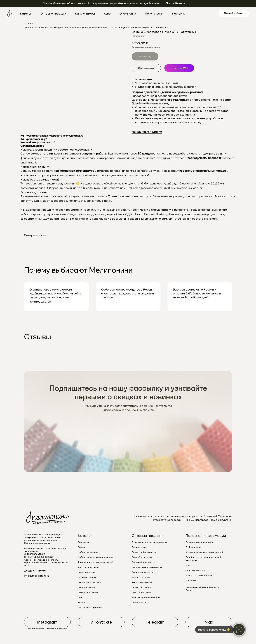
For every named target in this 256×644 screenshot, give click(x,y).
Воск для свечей (86, 587)
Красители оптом (141, 577)
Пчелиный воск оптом (143, 562)
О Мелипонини (193, 547)
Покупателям (154, 14)
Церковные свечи (87, 577)
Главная (28, 28)
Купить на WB (179, 68)
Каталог (26, 14)
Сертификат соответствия (146, 47)
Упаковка (83, 602)
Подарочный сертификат (91, 607)
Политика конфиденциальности (202, 587)
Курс (107, 14)
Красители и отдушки (89, 582)
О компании (128, 14)
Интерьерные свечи (88, 567)
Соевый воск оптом (142, 557)
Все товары (84, 542)
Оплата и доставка (196, 570)
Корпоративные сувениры (146, 597)
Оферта (190, 590)
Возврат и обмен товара (199, 575)
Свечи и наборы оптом (144, 552)
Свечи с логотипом (142, 587)
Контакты (179, 14)
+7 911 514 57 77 (35, 571)
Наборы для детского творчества (96, 557)
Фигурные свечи (87, 572)
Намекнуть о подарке (147, 132)
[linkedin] (210, 13)
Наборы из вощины (88, 552)
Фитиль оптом (139, 602)
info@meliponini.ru (37, 576)
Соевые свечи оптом (143, 572)
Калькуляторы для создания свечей (205, 552)
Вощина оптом (139, 547)
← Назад (29, 23)
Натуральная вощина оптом (147, 567)
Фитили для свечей (88, 592)
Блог (188, 565)
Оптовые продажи (53, 14)
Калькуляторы (85, 14)
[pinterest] (202, 13)
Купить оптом (146, 68)
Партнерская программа (199, 542)
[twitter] (194, 13)
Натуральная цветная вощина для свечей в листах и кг (84, 28)
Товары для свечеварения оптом (149, 542)
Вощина (82, 547)
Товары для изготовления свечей (95, 562)
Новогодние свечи (141, 592)
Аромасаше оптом (142, 582)
